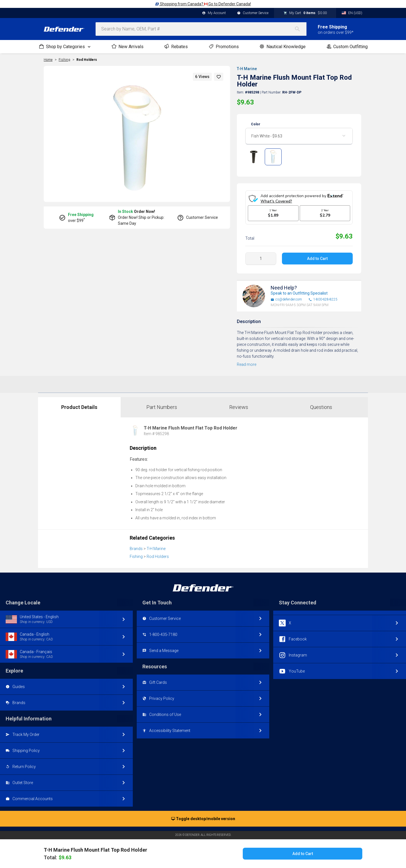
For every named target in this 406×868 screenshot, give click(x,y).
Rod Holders (87, 60)
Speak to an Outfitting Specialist (299, 293)
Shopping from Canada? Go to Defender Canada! (203, 4)
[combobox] (201, 29)
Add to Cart (317, 259)
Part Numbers (162, 407)
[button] (219, 77)
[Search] (300, 29)
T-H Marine (247, 69)
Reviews (239, 407)
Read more (247, 364)
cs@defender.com (286, 300)
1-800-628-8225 (323, 300)
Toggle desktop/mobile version (203, 819)
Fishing (136, 557)
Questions (321, 407)
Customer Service (253, 13)
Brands (136, 549)
